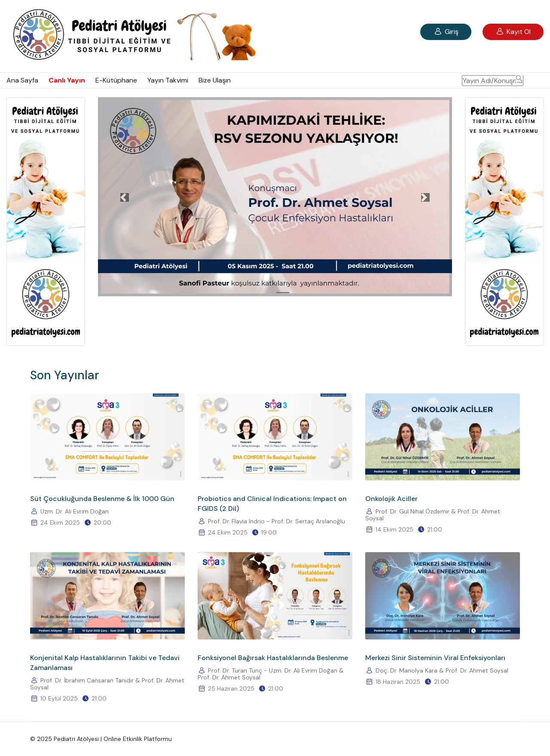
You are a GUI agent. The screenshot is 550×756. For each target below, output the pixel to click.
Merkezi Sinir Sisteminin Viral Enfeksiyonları (435, 658)
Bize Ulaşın (215, 80)
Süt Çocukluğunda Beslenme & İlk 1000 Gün (102, 499)
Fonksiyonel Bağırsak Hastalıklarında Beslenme (273, 658)
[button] (124, 197)
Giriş (446, 32)
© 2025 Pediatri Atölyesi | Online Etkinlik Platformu (101, 739)
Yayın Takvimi (168, 80)
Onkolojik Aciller (391, 499)
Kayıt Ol (513, 32)
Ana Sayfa (22, 80)
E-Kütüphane (116, 80)
